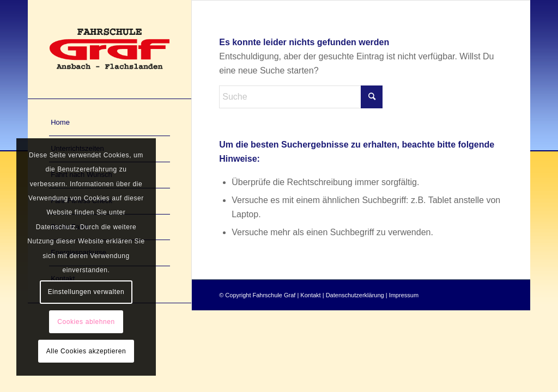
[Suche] (301, 97)
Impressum (404, 295)
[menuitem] (110, 123)
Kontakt (310, 295)
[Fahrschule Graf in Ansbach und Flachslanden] (110, 49)
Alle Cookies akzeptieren (86, 351)
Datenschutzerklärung (355, 295)
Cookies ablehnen (86, 322)
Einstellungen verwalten (86, 292)
